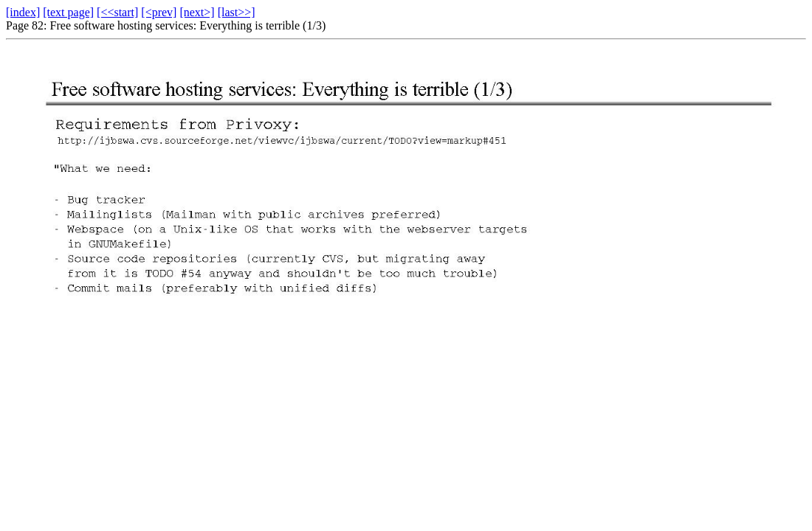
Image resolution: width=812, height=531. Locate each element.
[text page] (68, 12)
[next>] (197, 12)
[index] (23, 12)
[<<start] (117, 12)
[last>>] (237, 12)
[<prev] (159, 12)
